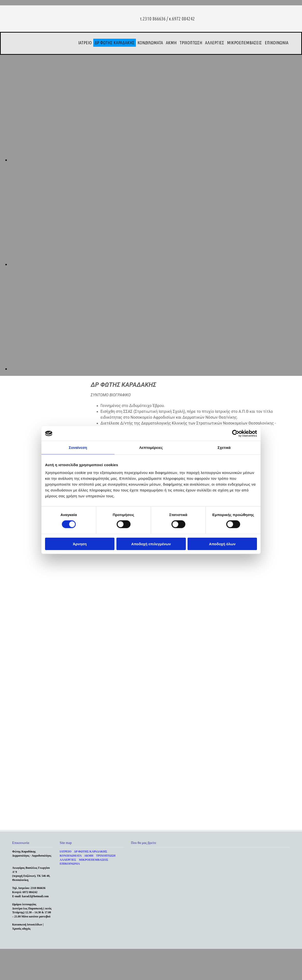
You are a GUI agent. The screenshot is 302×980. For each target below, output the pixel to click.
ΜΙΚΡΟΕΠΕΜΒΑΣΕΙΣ (244, 43)
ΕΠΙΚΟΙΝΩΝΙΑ (277, 43)
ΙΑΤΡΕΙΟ (85, 43)
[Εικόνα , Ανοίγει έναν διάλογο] (156, 160)
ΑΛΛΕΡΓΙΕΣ (215, 43)
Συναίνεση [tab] (78, 448)
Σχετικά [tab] (224, 448)
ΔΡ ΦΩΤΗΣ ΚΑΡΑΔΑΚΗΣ (115, 43)
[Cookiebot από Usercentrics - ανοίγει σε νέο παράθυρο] (236, 434)
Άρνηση (80, 544)
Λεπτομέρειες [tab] (151, 448)
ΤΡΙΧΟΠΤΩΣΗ (191, 43)
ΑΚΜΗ (171, 43)
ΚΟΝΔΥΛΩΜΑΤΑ (150, 43)
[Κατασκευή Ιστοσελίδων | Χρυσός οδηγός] (16, 941)
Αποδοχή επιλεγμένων (151, 544)
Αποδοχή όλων (222, 544)
